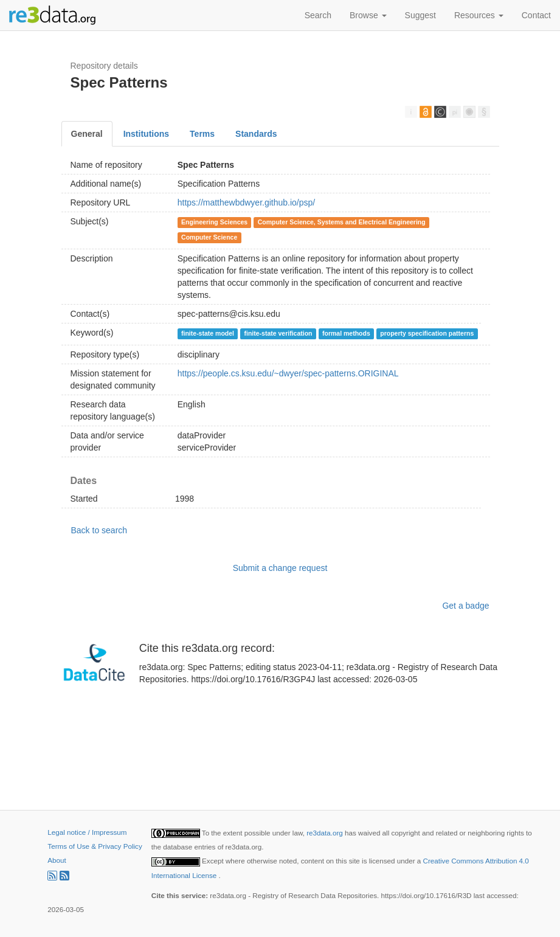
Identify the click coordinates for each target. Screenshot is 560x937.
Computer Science (209, 237)
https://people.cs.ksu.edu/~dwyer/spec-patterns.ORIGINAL (288, 373)
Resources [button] (479, 15)
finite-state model (208, 333)
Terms (202, 134)
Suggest (420, 15)
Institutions (146, 134)
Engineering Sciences (214, 222)
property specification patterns (427, 333)
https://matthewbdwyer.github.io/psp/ (246, 202)
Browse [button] (368, 15)
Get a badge (465, 606)
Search (318, 15)
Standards (256, 134)
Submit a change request (280, 568)
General (87, 134)
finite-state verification (278, 333)
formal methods (346, 333)
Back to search (99, 530)
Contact (536, 15)
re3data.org (326, 833)
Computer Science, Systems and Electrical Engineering (342, 222)
